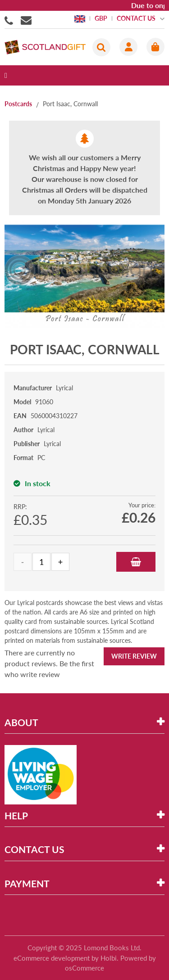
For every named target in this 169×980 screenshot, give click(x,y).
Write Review (134, 656)
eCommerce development (52, 958)
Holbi (109, 958)
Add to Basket (136, 562)
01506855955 (10, 20)
